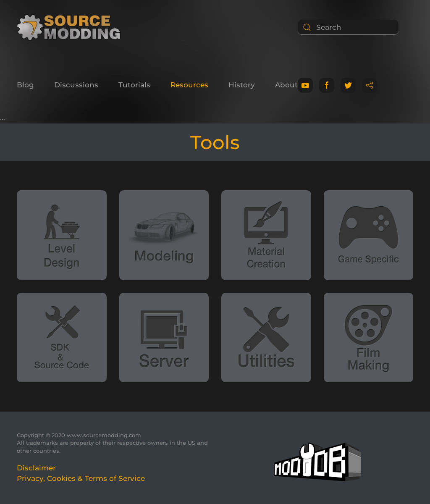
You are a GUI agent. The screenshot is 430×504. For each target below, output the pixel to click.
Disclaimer (36, 468)
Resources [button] (189, 85)
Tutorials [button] (134, 85)
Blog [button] (25, 85)
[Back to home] (72, 27)
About (286, 85)
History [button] (242, 85)
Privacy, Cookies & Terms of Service (81, 478)
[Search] (348, 27)
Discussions (76, 85)
